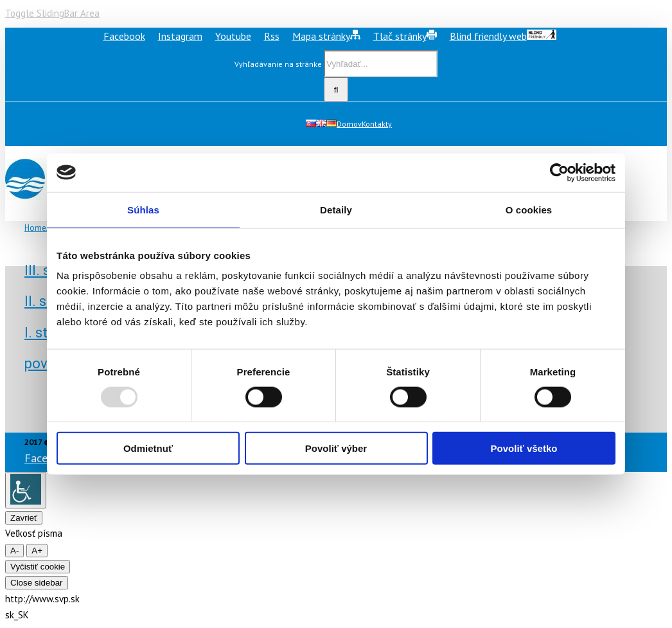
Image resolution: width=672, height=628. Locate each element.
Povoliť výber (336, 448)
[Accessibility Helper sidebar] (26, 490)
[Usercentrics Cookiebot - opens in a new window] (559, 172)
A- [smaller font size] (14, 551)
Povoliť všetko (524, 448)
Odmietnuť (148, 448)
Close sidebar (37, 583)
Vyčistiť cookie (38, 567)
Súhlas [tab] (143, 209)
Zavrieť (24, 518)
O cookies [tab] (529, 209)
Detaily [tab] (336, 209)
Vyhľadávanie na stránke (278, 64)
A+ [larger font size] (37, 551)
